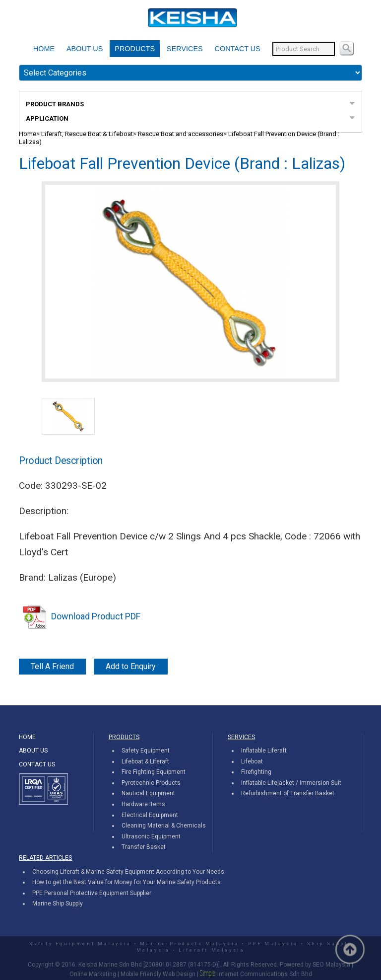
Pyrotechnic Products (151, 783)
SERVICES (185, 49)
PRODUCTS (135, 49)
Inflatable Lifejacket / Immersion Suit (291, 783)
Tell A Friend (52, 666)
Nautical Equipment (148, 793)
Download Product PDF (80, 616)
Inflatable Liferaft (264, 751)
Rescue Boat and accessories (181, 134)
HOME (44, 49)
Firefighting (256, 772)
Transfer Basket (144, 847)
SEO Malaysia (331, 965)
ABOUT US (85, 49)
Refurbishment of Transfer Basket (288, 793)
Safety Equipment (146, 751)
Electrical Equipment (150, 815)
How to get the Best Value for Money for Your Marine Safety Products (127, 882)
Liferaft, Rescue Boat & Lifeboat (87, 134)
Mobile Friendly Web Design (158, 974)
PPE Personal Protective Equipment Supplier (92, 893)
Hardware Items (143, 804)
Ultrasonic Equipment (151, 836)
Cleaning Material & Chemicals (164, 826)
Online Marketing (93, 974)
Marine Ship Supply (58, 904)
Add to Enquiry (131, 666)
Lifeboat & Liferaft (145, 761)
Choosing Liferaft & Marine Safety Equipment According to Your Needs (128, 872)
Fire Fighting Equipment (154, 772)
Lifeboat (252, 761)
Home (28, 134)
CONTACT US (238, 49)
